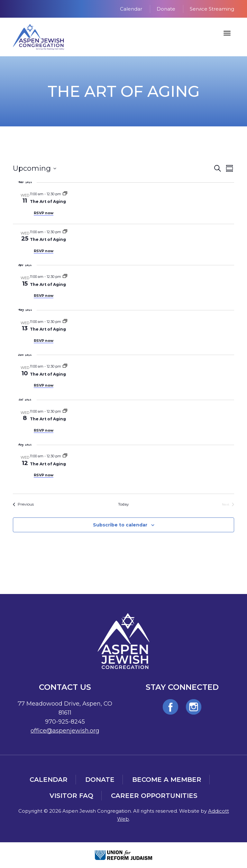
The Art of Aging (48, 201)
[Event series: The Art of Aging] (65, 194)
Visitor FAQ (71, 796)
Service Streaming (212, 9)
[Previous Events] (23, 504)
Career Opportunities (154, 796)
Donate (166, 9)
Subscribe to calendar (120, 525)
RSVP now (44, 213)
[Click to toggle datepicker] (35, 168)
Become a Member (167, 780)
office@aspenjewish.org (65, 731)
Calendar (131, 9)
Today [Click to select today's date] (123, 504)
